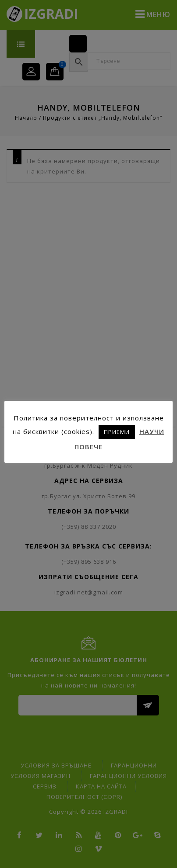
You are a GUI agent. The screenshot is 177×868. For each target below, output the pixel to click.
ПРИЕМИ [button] (117, 432)
